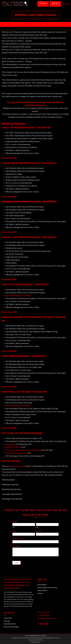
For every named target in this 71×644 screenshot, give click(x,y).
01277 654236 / (44, 24)
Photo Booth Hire (10, 624)
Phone (15, 531)
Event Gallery (42, 585)
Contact (40, 593)
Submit (17, 563)
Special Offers (42, 590)
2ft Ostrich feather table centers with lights (23, 450)
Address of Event (18, 539)
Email (38, 531)
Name (15, 521)
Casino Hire (8, 618)
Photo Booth (11, 444)
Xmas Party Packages (11, 627)
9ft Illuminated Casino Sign (16, 453)
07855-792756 (56, 24)
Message (16, 546)
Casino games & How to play (47, 588)
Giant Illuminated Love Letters (18, 296)
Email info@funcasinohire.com (22, 24)
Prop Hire (7, 621)
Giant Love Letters (13, 447)
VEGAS (5, 356)
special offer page (17, 466)
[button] (43, 4)
